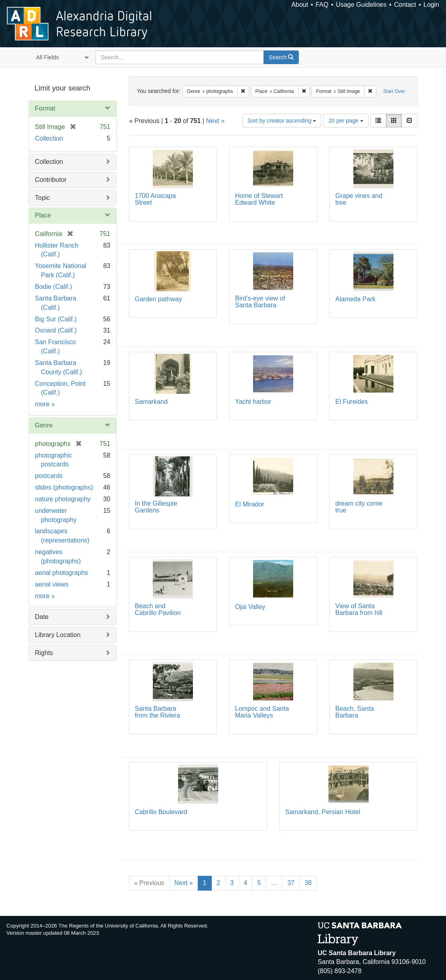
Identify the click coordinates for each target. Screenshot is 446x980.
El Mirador (250, 504)
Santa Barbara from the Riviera (157, 712)
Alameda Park (356, 299)
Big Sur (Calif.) (56, 319)
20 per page (346, 121)
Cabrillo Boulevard (161, 812)
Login (431, 5)
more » (45, 404)
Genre (44, 425)
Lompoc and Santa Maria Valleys (262, 712)
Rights (44, 653)
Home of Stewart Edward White (259, 199)
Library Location (58, 635)
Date (42, 617)
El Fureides (352, 402)
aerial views (52, 584)
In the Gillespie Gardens (156, 507)
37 (291, 883)
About (300, 5)
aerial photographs (62, 573)
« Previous (149, 883)
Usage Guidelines (361, 5)
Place (43, 215)
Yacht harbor (253, 402)
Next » (215, 121)
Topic (42, 198)
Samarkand (151, 402)
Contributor (51, 180)
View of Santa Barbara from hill (359, 610)
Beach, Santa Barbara (355, 712)
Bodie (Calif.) (53, 287)
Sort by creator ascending (282, 121)
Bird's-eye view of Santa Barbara (260, 302)
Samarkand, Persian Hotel (323, 812)
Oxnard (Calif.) (56, 330)
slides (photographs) (64, 487)
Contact (405, 5)
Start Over (394, 91)
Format (45, 108)
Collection (49, 138)
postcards (49, 476)
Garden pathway (158, 299)
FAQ (322, 5)
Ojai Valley (250, 607)
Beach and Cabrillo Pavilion (158, 610)
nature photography (63, 499)
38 (308, 883)
